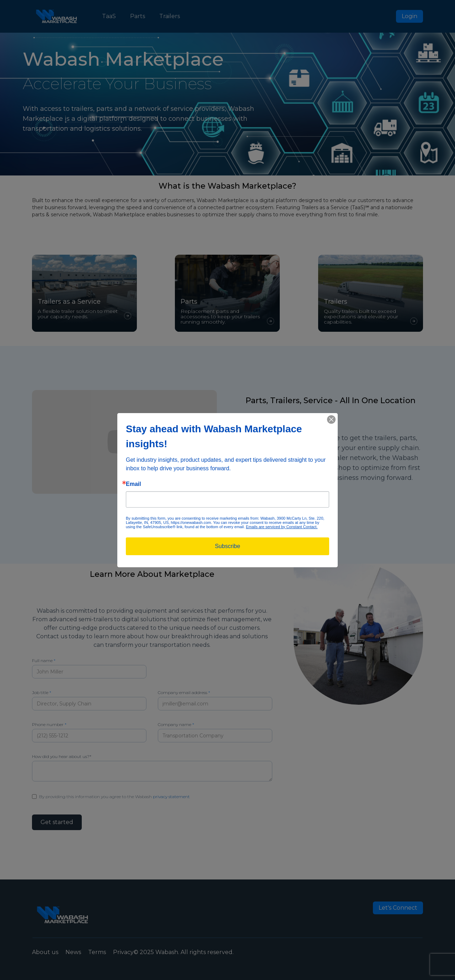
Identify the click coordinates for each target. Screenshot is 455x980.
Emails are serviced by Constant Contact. (282, 527)
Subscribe (227, 546)
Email (133, 484)
